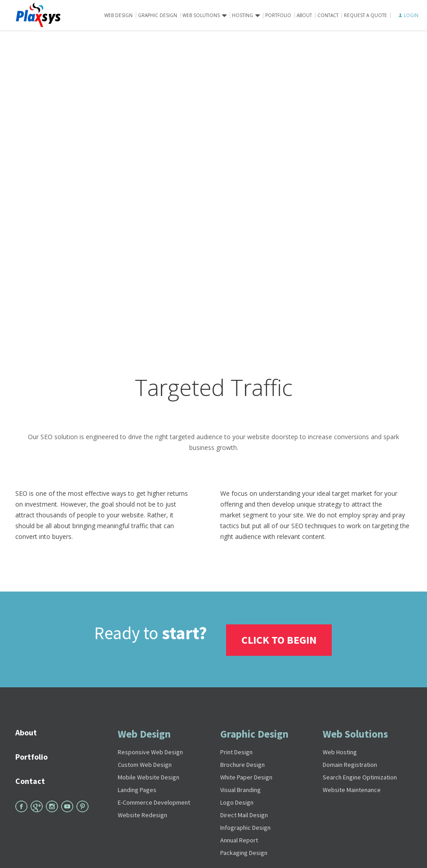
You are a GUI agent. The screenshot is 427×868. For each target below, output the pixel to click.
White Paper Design (246, 776)
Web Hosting (340, 751)
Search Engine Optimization (360, 776)
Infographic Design (245, 826)
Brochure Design (242, 763)
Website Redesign (142, 814)
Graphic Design (158, 15)
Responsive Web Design (150, 751)
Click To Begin (280, 639)
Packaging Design (244, 851)
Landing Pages (137, 788)
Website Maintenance (352, 788)
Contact (328, 15)
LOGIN (409, 15)
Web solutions (201, 16)
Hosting (242, 16)
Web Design (118, 15)
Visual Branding (240, 788)
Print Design (236, 751)
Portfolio (278, 15)
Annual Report (239, 839)
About (304, 15)
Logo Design (237, 801)
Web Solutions (355, 732)
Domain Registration (350, 763)
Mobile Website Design (149, 776)
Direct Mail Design (244, 814)
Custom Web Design (145, 763)
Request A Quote (365, 15)
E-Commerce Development (154, 801)
